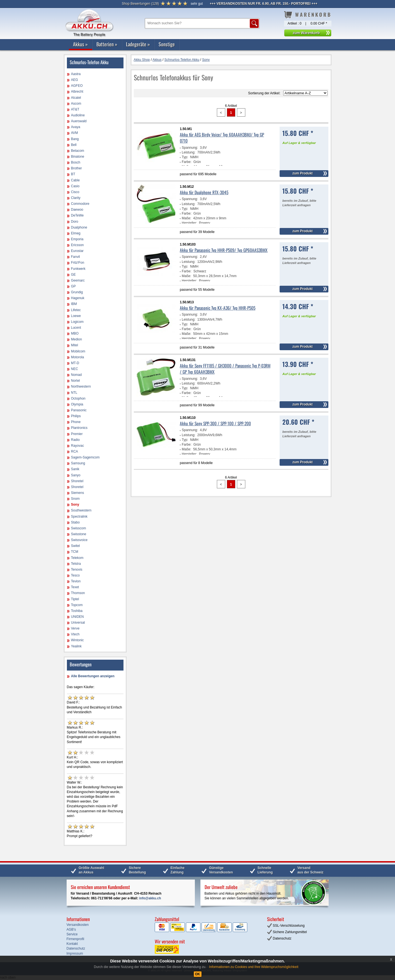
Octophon (78, 398)
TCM (75, 552)
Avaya (76, 127)
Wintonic (77, 640)
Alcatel (76, 98)
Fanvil (76, 257)
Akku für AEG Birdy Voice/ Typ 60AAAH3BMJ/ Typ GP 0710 (222, 138)
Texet (75, 587)
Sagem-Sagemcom (85, 457)
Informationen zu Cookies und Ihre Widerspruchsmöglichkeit (254, 967)
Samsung (78, 463)
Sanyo (76, 475)
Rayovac (78, 446)
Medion (77, 339)
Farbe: (187, 162)
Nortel (76, 381)
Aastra (76, 74)
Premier (77, 434)
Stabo (75, 522)
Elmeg (76, 233)
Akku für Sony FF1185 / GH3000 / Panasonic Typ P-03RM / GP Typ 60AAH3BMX (225, 369)
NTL (74, 393)
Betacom (78, 151)
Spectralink (79, 517)
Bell (74, 145)
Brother (77, 168)
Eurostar (77, 251)
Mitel (75, 345)
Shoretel (77, 481)
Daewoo (77, 210)
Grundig (77, 292)
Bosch (76, 162)
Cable (75, 180)
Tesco (75, 575)
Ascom (76, 104)
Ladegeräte (138, 44)
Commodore (80, 204)
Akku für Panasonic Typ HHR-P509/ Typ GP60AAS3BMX (224, 250)
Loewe (76, 316)
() (140, 4)
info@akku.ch (150, 898)
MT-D (75, 363)
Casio (75, 186)
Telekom (77, 558)
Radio (75, 440)
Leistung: (189, 152)
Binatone (78, 157)
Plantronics (79, 428)
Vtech (75, 634)
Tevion (76, 581)
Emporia (77, 239)
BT (73, 174)
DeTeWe (77, 215)
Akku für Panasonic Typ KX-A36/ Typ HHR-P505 (218, 308)
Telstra (76, 564)
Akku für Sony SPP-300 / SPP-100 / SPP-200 (215, 423)
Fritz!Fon (78, 263)
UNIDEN (77, 617)
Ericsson (77, 245)
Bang (75, 139)
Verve (75, 628)
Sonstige (167, 44)
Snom (75, 499)
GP (73, 286)
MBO (75, 333)
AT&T (75, 109)
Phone (76, 422)
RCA (75, 451)
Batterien (107, 44)
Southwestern (81, 510)
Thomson (78, 593)
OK (198, 974)
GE (73, 275)
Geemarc (78, 280)
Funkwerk (78, 269)
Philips (76, 416)
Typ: (185, 157)
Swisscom (79, 528)
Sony (75, 505)
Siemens (78, 493)
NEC (75, 369)
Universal (78, 623)
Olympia (77, 404)
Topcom (77, 605)
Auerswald (79, 121)
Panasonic (79, 410)
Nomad (77, 375)
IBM (74, 304)
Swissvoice (79, 540)
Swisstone (79, 534)
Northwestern (81, 386)
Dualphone (79, 227)
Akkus (80, 44)
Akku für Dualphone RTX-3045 (204, 192)
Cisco (75, 192)
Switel (76, 546)
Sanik (75, 469)
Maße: (186, 218)
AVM (75, 133)
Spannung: (190, 148)
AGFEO (77, 86)
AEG (75, 80)
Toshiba (77, 611)
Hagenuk (78, 298)
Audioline (78, 115)
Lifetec (76, 310)
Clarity (76, 198)
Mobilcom (78, 351)
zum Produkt (303, 173)
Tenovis (77, 570)
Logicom (77, 322)
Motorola (78, 357)
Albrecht (77, 92)
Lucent (76, 328)
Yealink (76, 646)
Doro (75, 222)
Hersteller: (189, 223)
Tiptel (75, 599)
